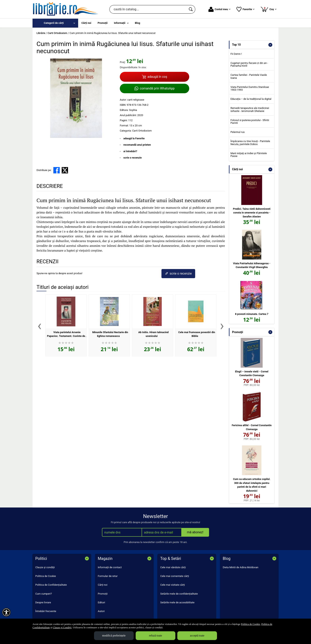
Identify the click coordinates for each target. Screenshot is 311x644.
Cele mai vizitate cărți (173, 585)
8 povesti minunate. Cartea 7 (252, 314)
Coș (268, 9)
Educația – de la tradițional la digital (251, 99)
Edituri (101, 602)
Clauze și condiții (45, 567)
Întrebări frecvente (46, 611)
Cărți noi (103, 585)
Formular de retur (108, 576)
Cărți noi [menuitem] (86, 23)
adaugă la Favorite (134, 138)
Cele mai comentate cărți (175, 576)
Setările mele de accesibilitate (177, 602)
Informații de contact (110, 567)
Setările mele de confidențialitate (179, 594)
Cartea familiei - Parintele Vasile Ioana (249, 76)
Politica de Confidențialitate (51, 585)
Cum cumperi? (44, 594)
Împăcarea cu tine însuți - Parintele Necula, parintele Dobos (250, 143)
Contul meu (219, 9)
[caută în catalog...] (148, 9)
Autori (101, 611)
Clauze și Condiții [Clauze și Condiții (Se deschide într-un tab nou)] (62, 627)
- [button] (270, 45)
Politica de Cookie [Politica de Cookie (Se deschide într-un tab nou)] (251, 624)
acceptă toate (197, 636)
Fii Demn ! (236, 54)
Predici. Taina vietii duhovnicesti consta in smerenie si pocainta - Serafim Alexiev (252, 213)
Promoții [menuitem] (103, 23)
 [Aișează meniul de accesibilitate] (6, 612)
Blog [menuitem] (138, 23)
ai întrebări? (130, 151)
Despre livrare (43, 602)
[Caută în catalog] (191, 9)
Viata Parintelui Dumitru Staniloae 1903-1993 (250, 88)
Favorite (245, 9)
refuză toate (155, 636)
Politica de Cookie (46, 576)
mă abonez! (195, 532)
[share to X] (65, 170)
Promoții (103, 594)
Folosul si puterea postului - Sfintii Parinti (250, 122)
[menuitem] (55, 23)
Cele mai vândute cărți (173, 567)
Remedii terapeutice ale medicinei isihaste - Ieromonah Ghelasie (250, 109)
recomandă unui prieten (137, 145)
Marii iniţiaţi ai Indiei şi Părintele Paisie (249, 155)
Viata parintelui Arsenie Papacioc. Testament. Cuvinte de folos (66, 336)
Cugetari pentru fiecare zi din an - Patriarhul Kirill (249, 64)
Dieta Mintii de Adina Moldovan (241, 567)
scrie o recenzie (132, 158)
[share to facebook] (57, 170)
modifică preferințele (114, 636)
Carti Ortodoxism (142, 131)
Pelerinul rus (238, 132)
